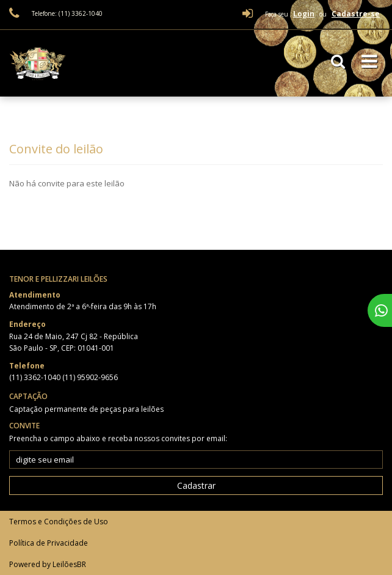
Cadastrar (196, 485)
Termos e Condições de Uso (59, 522)
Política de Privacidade (49, 543)
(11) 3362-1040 (36, 377)
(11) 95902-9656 (90, 377)
